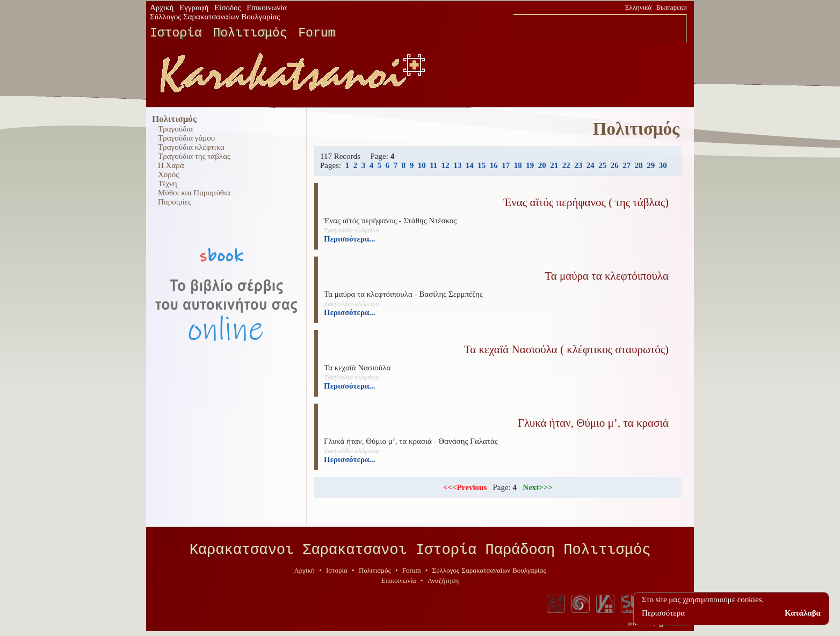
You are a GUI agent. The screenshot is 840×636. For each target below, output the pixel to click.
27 (627, 165)
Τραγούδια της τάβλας (194, 156)
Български (672, 7)
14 (470, 165)
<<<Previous (465, 487)
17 (506, 165)
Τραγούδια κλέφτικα (191, 147)
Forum (317, 33)
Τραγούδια (175, 129)
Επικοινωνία (267, 8)
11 (433, 165)
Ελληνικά (639, 7)
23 (578, 165)
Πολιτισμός (250, 33)
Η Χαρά (171, 165)
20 (542, 165)
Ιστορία (176, 33)
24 (591, 165)
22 (566, 165)
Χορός (168, 174)
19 (530, 165)
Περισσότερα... (350, 239)
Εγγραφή (194, 8)
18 (518, 165)
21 (554, 165)
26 (615, 165)
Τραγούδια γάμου (186, 138)
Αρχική (162, 8)
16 (494, 165)
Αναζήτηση (443, 584)
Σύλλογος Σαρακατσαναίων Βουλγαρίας (215, 17)
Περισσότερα (663, 613)
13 (457, 165)
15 (481, 165)
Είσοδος (227, 8)
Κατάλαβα (803, 613)
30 (663, 165)
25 (602, 165)
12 (446, 165)
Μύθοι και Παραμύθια (194, 193)
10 (422, 165)
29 (651, 165)
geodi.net (675, 626)
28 (639, 165)
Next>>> (538, 487)
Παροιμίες (175, 202)
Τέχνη (168, 184)
